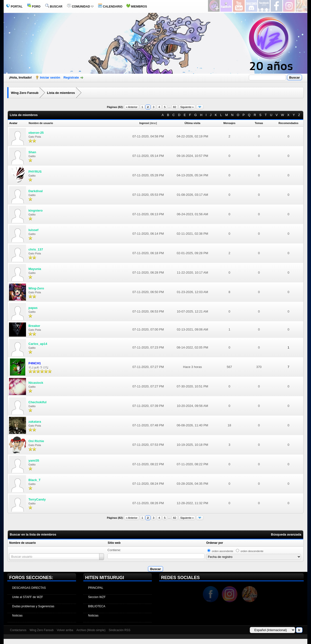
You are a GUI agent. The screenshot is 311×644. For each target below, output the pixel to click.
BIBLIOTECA (97, 606)
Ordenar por (215, 543)
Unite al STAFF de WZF (28, 597)
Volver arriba (65, 630)
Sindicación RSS (119, 630)
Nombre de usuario (22, 543)
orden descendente (252, 551)
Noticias (17, 616)
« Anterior (132, 107)
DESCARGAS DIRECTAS (29, 588)
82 (175, 107)
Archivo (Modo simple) (91, 630)
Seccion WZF (97, 597)
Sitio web (114, 543)
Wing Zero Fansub (25, 93)
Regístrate (71, 77)
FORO (34, 7)
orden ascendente (223, 551)
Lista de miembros (61, 93)
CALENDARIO (110, 7)
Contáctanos (18, 630)
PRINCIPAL (96, 588)
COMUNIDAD (80, 7)
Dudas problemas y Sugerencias (33, 606)
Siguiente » (187, 107)
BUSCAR (54, 7)
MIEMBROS (137, 7)
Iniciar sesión (50, 77)
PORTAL (14, 7)
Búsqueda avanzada (286, 534)
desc (153, 123)
